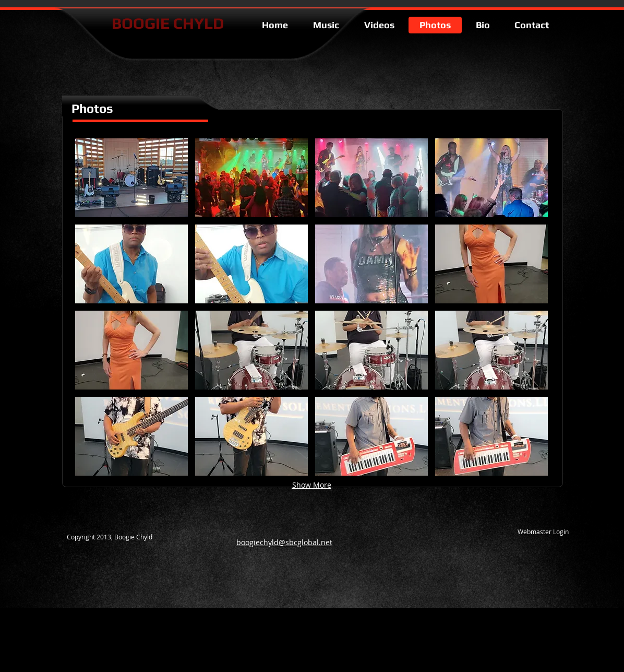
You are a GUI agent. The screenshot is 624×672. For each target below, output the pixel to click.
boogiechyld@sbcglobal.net (284, 542)
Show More (312, 485)
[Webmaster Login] (543, 532)
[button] (131, 178)
